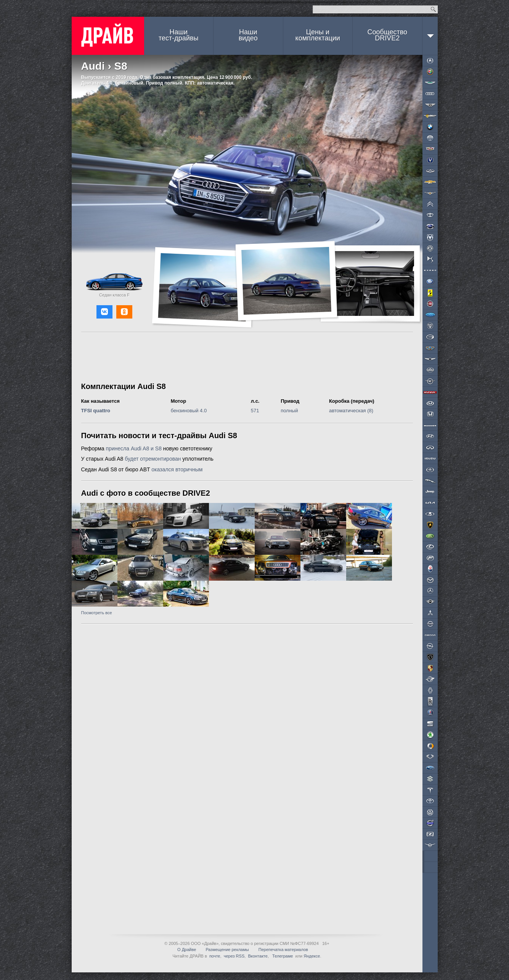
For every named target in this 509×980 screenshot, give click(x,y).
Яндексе (312, 956)
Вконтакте (258, 956)
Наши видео (248, 35)
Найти (433, 9)
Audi (93, 66)
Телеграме (282, 956)
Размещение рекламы (227, 950)
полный (289, 411)
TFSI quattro (96, 411)
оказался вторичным (177, 469)
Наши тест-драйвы (178, 35)
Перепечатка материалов (283, 950)
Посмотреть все (97, 613)
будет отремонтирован (153, 459)
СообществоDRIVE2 (387, 35)
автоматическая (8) (351, 411)
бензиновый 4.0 (189, 411)
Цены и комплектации (318, 35)
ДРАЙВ (108, 36)
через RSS (234, 956)
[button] (104, 312)
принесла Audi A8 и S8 (134, 448)
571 (255, 411)
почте (215, 956)
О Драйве (187, 950)
